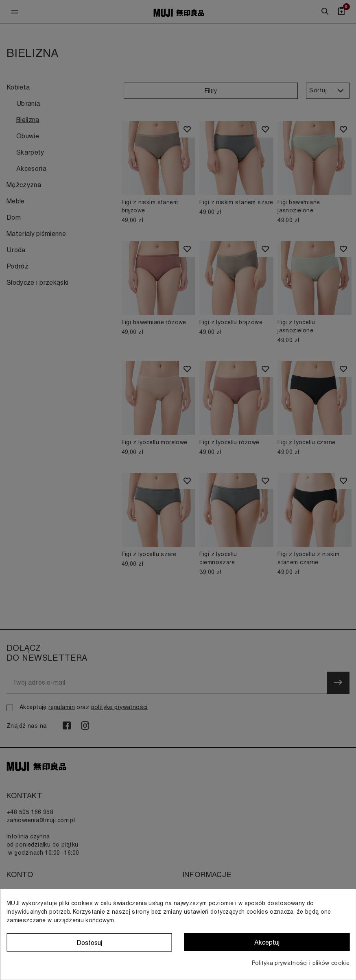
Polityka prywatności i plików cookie (301, 963)
